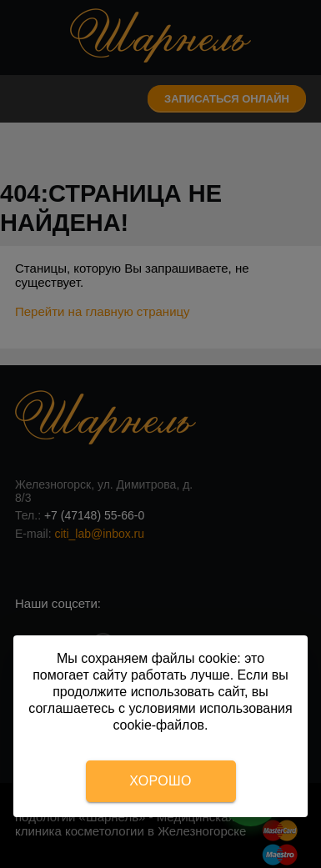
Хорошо (160, 781)
